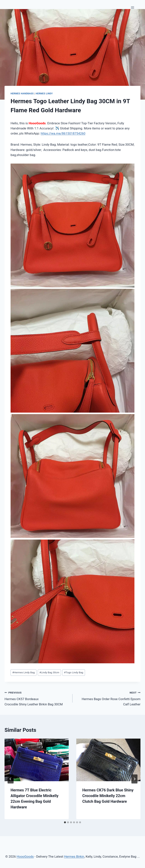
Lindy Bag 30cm (49, 672)
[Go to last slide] (11, 779)
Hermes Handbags (22, 94)
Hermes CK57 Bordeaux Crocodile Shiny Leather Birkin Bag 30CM (37, 698)
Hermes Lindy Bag (24, 672)
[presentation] (37, 760)
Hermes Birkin (74, 856)
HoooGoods (25, 856)
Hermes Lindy (44, 94)
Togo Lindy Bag (74, 672)
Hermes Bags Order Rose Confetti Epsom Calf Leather (108, 698)
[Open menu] (132, 7)
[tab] (65, 822)
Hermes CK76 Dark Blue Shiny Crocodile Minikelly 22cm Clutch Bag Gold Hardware (108, 796)
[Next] (134, 779)
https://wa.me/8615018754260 (63, 133)
